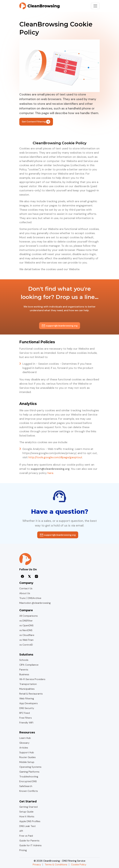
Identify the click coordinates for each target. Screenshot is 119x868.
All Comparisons (29, 616)
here (50, 473)
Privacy (37, 865)
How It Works (27, 816)
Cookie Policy (79, 865)
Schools (24, 660)
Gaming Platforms (29, 772)
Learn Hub (25, 738)
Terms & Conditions (56, 865)
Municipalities (27, 689)
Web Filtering (27, 698)
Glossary (24, 743)
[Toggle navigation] (95, 6)
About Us (25, 593)
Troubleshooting (29, 777)
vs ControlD (26, 645)
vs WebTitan (26, 640)
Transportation (28, 684)
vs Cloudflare (27, 635)
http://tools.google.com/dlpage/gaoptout (55, 457)
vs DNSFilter (26, 621)
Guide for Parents (29, 841)
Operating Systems (30, 767)
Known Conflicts (29, 791)
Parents (24, 670)
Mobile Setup (27, 762)
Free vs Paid (26, 836)
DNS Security (27, 708)
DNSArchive (35, 598)
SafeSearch (26, 786)
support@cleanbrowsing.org (60, 326)
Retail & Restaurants (31, 694)
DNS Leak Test (27, 826)
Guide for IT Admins (30, 845)
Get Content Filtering (36, 122)
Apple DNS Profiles (30, 821)
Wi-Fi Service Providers (32, 679)
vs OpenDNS (26, 625)
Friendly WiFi (26, 723)
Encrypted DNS (28, 781)
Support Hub (27, 752)
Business (24, 674)
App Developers (29, 703)
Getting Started (28, 807)
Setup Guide (26, 812)
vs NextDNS (26, 630)
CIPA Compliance (29, 665)
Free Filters (26, 718)
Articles (24, 748)
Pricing (23, 850)
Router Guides (27, 757)
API (21, 831)
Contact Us (26, 588)
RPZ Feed (25, 713)
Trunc (23, 598)
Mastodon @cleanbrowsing (35, 603)
